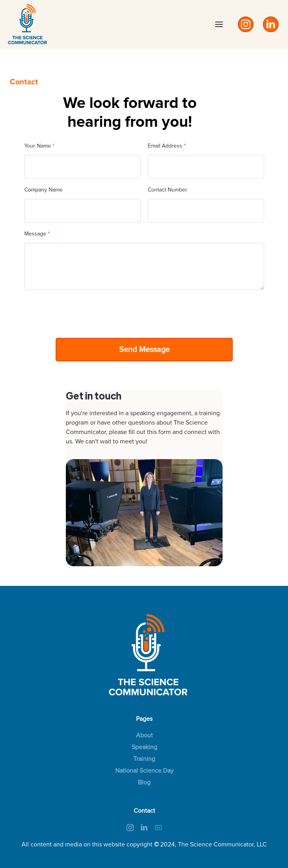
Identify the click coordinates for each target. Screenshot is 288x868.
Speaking (144, 747)
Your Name (39, 146)
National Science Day (144, 771)
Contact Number (168, 190)
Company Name (43, 190)
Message (37, 234)
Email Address (167, 146)
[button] (219, 24)
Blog (144, 782)
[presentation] (84, 312)
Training (144, 759)
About (144, 735)
